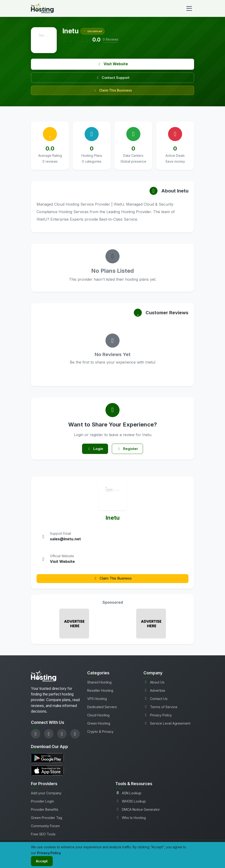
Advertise (154, 691)
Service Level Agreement (167, 724)
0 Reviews (111, 39)
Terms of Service (160, 708)
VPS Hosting (97, 700)
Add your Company (46, 794)
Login (94, 449)
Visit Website (113, 64)
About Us (154, 683)
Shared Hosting (99, 683)
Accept (43, 861)
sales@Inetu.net (65, 540)
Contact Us (156, 700)
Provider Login (42, 802)
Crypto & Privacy (100, 733)
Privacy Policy (158, 716)
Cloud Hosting (98, 716)
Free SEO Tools (43, 835)
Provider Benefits (45, 811)
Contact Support (112, 78)
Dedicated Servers (102, 708)
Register (129, 449)
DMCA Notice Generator (138, 811)
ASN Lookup (128, 794)
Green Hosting (99, 724)
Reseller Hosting (100, 691)
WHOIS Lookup (131, 802)
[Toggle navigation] (189, 8)
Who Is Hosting (131, 819)
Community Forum (45, 827)
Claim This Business (113, 90)
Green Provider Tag (47, 819)
